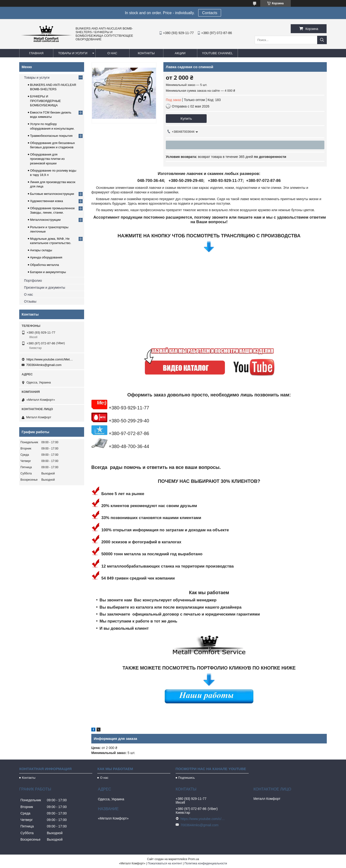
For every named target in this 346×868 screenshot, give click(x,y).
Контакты (146, 53)
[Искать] (322, 40)
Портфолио (33, 281)
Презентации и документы (45, 287)
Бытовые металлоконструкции (52, 194)
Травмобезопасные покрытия (51, 136)
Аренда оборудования (46, 257)
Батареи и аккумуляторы (48, 272)
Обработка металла (44, 265)
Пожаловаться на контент (165, 863)
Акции (180, 53)
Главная (36, 53)
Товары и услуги (73, 53)
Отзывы (30, 301)
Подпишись (187, 778)
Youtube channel (218, 53)
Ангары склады (41, 250)
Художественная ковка (46, 201)
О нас (112, 53)
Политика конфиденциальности (206, 863)
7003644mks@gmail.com (44, 365)
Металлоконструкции (45, 220)
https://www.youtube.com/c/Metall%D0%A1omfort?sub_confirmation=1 (50, 359)
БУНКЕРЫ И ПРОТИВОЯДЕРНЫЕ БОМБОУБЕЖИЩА (45, 101)
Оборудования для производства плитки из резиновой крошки (47, 159)
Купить (186, 118)
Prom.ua (194, 859)
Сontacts (210, 13)
